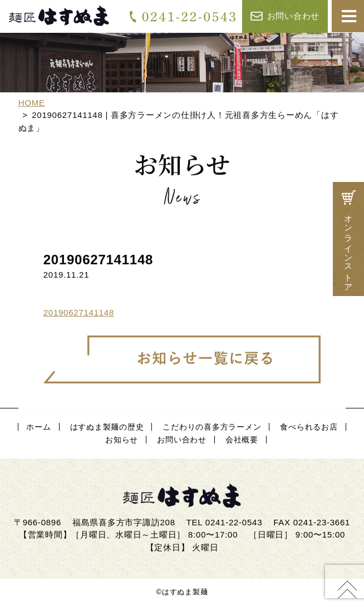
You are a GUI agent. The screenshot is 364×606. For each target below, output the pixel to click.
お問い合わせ (285, 16)
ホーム (38, 427)
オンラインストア (348, 239)
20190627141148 (79, 313)
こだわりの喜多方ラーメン (212, 427)
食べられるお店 (309, 427)
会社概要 (242, 440)
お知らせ (122, 440)
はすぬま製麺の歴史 (107, 427)
